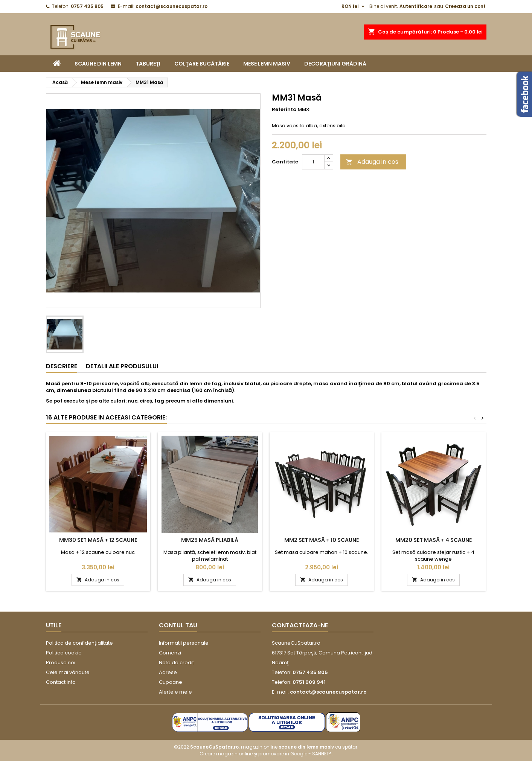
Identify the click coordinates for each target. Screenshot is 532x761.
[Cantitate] (313, 162)
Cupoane (171, 682)
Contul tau (178, 625)
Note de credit (176, 663)
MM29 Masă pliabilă (210, 540)
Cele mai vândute (68, 672)
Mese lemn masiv (267, 64)
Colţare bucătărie (202, 64)
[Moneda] (354, 6)
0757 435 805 (87, 6)
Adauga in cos (372, 162)
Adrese (168, 672)
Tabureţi (148, 64)
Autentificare (416, 6)
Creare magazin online (226, 754)
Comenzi (170, 653)
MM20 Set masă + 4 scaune (434, 540)
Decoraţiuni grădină (335, 64)
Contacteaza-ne (300, 625)
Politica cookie (64, 653)
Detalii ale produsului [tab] (122, 366)
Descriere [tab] (62, 366)
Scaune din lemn (98, 64)
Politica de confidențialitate (79, 643)
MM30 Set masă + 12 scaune (98, 540)
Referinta (284, 110)
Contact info (61, 682)
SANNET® (322, 754)
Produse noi (61, 663)
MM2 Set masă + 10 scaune (322, 540)
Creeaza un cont (465, 6)
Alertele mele (175, 692)
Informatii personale (184, 643)
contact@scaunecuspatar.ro (171, 6)
